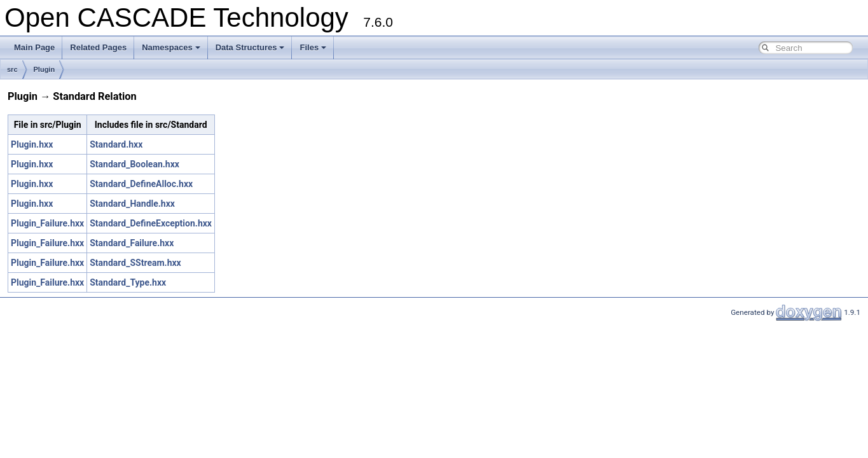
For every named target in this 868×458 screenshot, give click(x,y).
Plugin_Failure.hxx (47, 223)
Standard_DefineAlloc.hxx (141, 184)
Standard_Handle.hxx (132, 204)
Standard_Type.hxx (128, 282)
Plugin (45, 69)
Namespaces (171, 47)
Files (313, 47)
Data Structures (250, 47)
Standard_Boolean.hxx (134, 164)
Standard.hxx (116, 144)
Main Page (34, 47)
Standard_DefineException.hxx (151, 223)
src (12, 69)
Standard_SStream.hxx (135, 263)
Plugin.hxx (32, 144)
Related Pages (98, 47)
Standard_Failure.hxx (132, 243)
